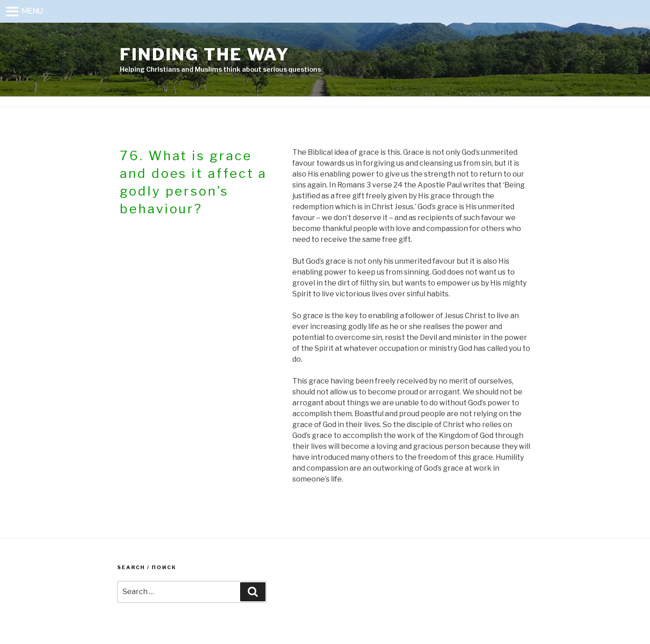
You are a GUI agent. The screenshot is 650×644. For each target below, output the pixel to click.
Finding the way (205, 54)
